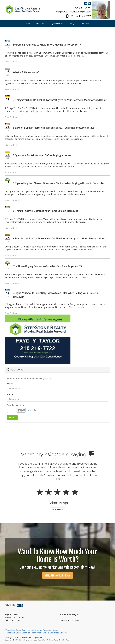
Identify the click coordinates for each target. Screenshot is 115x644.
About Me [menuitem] (40, 24)
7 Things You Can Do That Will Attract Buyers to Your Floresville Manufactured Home (60, 100)
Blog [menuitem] (72, 24)
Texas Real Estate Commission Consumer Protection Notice (32, 630)
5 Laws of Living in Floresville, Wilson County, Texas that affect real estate (53, 128)
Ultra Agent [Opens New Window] (66, 640)
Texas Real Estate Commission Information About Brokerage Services (36, 633)
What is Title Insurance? (26, 72)
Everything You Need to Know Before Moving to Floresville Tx (47, 45)
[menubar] (57, 24)
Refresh (31, 410)
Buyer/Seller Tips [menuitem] (57, 24)
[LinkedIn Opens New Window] (86, 3)
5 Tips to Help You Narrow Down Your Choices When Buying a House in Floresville (58, 183)
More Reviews (58, 510)
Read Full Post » (12, 62)
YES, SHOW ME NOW (57, 575)
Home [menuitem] (28, 24)
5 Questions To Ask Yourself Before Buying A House (42, 155)
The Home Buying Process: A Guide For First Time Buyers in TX (47, 266)
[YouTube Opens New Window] (89, 3)
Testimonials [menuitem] (85, 24)
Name (10, 384)
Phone (10, 394)
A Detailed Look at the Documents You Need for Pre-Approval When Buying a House (60, 239)
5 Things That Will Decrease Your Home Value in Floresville (45, 211)
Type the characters (15, 405)
